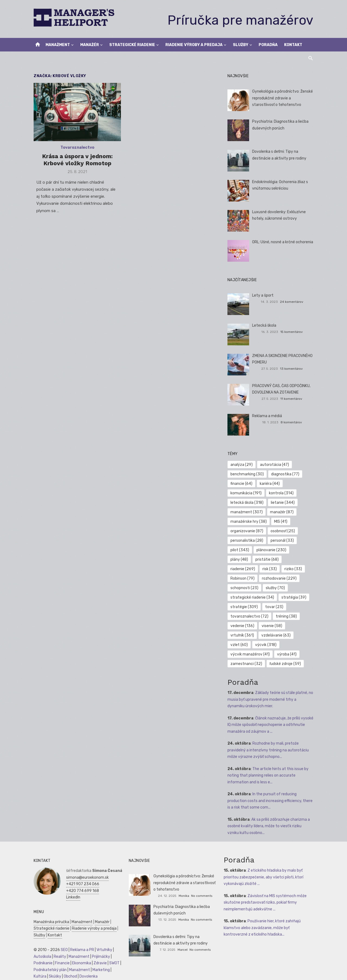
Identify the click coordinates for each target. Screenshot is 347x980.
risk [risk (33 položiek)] (270, 569)
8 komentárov (292, 422)
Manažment (58, 45)
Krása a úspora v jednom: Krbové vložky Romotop (77, 160)
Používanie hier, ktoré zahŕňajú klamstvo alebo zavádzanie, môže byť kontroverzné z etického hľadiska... (263, 928)
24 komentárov (293, 302)
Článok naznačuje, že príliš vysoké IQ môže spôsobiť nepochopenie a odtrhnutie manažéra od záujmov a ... (271, 725)
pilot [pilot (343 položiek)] (240, 550)
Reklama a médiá (267, 416)
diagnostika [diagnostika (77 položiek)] (286, 474)
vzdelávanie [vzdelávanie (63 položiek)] (277, 635)
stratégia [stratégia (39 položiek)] (294, 597)
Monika (184, 896)
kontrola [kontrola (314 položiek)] (282, 493)
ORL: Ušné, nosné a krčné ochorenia (283, 242)
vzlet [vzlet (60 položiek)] (239, 645)
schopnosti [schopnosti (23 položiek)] (245, 588)
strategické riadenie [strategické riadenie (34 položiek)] (253, 597)
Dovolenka (87, 976)
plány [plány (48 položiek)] (240, 559)
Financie (61, 963)
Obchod (69, 976)
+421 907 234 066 (82, 884)
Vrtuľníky (103, 950)
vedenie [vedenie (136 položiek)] (243, 626)
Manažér (90, 45)
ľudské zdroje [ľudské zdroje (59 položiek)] (286, 664)
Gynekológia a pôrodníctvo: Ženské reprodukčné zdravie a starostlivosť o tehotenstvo (283, 98)
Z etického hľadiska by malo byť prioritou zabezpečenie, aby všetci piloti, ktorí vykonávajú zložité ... (264, 877)
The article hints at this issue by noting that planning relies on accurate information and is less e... (268, 775)
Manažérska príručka (50, 922)
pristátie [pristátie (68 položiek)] (268, 559)
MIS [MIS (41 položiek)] (281, 522)
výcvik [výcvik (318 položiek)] (266, 645)
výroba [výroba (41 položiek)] (287, 654)
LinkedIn (72, 897)
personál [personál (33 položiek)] (283, 541)
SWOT (113, 963)
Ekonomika (81, 963)
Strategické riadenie (132, 45)
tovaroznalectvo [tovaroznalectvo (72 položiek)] (250, 616)
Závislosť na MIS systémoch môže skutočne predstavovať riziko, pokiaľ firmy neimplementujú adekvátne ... (266, 903)
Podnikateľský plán (49, 970)
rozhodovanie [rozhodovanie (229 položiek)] (280, 578)
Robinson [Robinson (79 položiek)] (243, 578)
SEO (63, 950)
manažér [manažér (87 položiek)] (282, 512)
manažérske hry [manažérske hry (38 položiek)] (249, 522)
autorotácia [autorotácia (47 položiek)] (275, 465)
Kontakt (293, 45)
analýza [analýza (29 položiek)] (242, 465)
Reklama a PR (81, 950)
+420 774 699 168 (81, 891)
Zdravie (99, 963)
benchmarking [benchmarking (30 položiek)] (247, 474)
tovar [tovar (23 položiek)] (275, 607)
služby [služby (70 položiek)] (276, 588)
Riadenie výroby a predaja (194, 45)
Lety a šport (263, 295)
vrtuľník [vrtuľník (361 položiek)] (242, 635)
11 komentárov (292, 399)
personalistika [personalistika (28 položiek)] (247, 541)
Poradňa (268, 45)
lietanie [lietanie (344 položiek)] (283, 503)
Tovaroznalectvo (77, 148)
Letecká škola (264, 325)
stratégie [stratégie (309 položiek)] (244, 607)
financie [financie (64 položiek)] (242, 484)
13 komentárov (292, 369)
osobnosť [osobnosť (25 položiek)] (283, 531)
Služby (241, 45)
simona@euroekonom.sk (86, 877)
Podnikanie (42, 963)
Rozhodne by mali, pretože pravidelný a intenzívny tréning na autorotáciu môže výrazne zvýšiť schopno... (268, 750)
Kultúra (39, 976)
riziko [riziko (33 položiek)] (294, 569)
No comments (202, 896)
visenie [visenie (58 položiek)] (272, 626)
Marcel (183, 950)
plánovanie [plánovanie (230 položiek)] (272, 550)
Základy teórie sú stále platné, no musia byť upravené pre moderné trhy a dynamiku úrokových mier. (271, 699)
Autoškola (41, 957)
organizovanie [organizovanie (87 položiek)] (247, 531)
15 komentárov (292, 332)
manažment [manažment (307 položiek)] (247, 512)
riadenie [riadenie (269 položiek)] (243, 569)
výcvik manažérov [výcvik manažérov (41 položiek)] (250, 654)
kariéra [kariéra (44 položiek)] (270, 484)
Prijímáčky (100, 957)
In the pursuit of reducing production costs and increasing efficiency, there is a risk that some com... (270, 801)
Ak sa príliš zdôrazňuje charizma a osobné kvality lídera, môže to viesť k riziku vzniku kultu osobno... (271, 826)
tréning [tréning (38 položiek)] (287, 616)
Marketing (100, 970)
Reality (59, 957)
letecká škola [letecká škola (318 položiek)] (247, 503)
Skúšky (54, 976)
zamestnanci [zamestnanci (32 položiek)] (247, 664)
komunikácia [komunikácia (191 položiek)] (246, 493)
